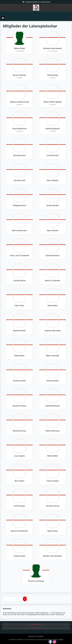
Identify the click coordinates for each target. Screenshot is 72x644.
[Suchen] (25, 599)
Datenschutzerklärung (36, 625)
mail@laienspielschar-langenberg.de (36, 2)
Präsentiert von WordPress (36, 636)
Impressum (36, 628)
